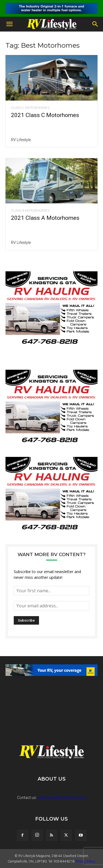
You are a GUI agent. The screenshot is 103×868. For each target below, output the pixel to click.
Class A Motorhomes (30, 210)
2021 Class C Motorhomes (45, 115)
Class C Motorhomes (30, 108)
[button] (9, 24)
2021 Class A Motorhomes (45, 218)
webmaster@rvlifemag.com (62, 798)
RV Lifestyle (21, 140)
